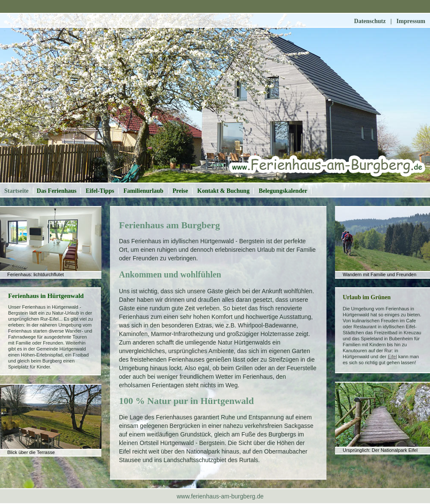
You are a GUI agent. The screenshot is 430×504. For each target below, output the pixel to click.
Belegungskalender (283, 191)
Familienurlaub (144, 191)
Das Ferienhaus (57, 191)
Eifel (392, 357)
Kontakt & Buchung (223, 191)
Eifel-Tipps (100, 191)
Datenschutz (370, 21)
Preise (180, 191)
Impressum (411, 21)
